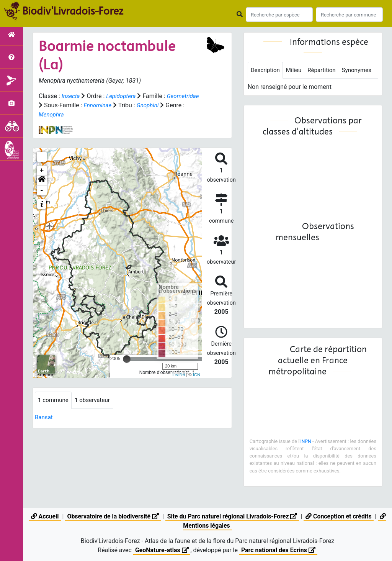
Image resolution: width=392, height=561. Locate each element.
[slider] (127, 359)
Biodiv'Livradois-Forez (73, 11)
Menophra (78, 114)
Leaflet (179, 375)
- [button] (42, 190)
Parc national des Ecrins (278, 550)
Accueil (44, 516)
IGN (197, 375)
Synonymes (266, 88)
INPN (314, 459)
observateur (95, 400)
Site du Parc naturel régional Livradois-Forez (232, 516)
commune (54, 400)
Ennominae (134, 105)
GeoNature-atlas (162, 550)
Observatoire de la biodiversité (112, 516)
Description (266, 70)
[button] (42, 180)
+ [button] (42, 171)
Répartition (325, 70)
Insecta (71, 96)
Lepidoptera (123, 96)
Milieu (296, 70)
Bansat (44, 417)
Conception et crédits (340, 516)
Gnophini (185, 105)
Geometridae (56, 105)
